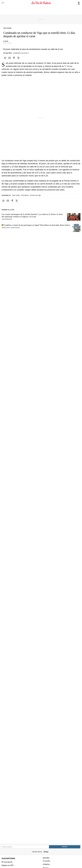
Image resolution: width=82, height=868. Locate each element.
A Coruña (46, 861)
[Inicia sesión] (78, 3)
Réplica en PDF (8, 865)
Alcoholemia (25, 195)
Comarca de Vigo (35, 195)
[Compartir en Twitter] (18, 58)
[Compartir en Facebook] (14, 58)
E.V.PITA (6, 41)
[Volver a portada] (41, 3)
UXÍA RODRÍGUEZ (7, 219)
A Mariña (46, 864)
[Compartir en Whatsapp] (5, 58)
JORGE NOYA (5, 228)
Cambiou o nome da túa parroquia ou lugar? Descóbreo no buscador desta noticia (37, 225)
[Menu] (3, 3)
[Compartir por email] (10, 58)
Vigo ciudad (16, 195)
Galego (46, 852)
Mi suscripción (7, 862)
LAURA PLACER (15, 228)
